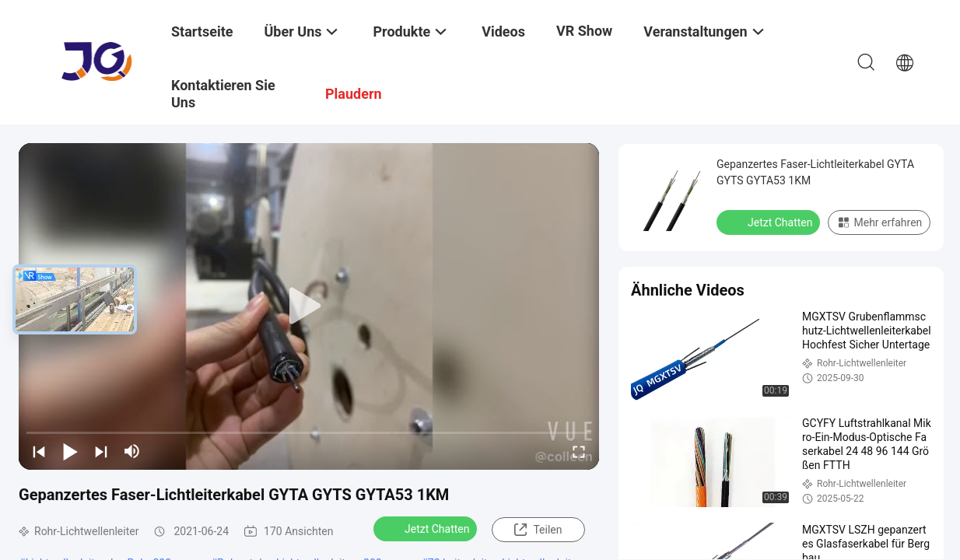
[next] (101, 451)
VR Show (584, 31)
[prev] (39, 451)
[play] (309, 306)
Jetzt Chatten (427, 528)
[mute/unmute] (132, 451)
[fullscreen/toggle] (579, 451)
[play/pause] (70, 451)
